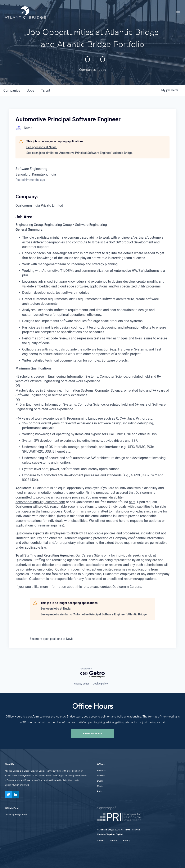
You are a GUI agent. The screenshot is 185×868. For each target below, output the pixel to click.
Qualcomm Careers (127, 587)
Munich (101, 786)
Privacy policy (82, 684)
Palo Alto (102, 770)
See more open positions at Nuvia (52, 639)
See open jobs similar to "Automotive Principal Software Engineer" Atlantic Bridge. (80, 153)
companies (12, 90)
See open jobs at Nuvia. (42, 147)
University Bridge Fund (16, 814)
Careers (101, 840)
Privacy (127, 840)
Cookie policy (100, 684)
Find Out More (92, 734)
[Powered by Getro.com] (92, 673)
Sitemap (114, 840)
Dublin (100, 781)
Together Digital (114, 834)
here (132, 502)
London (101, 776)
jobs (31, 90)
